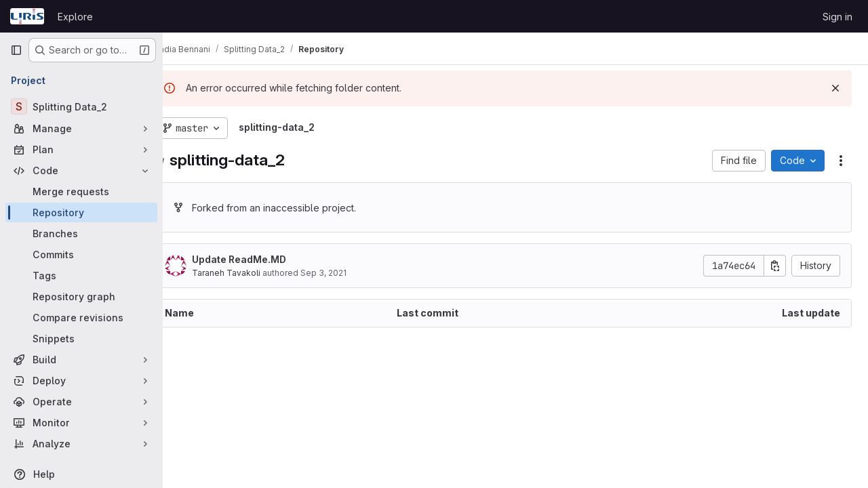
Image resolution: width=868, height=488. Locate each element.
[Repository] (81, 212)
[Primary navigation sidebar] (16, 50)
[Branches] (81, 233)
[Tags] (81, 276)
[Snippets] (81, 339)
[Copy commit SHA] (775, 266)
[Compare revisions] (81, 318)
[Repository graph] (81, 297)
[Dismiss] (835, 88)
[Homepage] (27, 16)
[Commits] (81, 255)
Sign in (837, 17)
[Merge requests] (81, 191)
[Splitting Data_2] (81, 106)
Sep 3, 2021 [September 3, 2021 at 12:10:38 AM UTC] (349, 273)
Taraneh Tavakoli (252, 273)
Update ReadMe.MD (265, 259)
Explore (75, 17)
